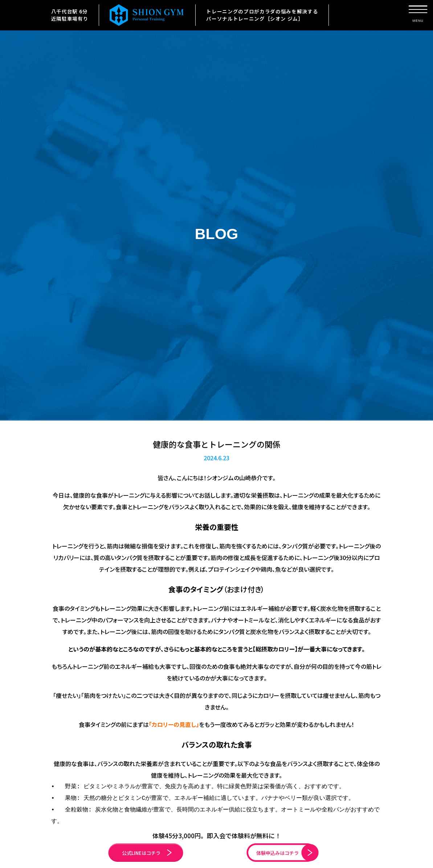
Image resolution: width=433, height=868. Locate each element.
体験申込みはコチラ (275, 850)
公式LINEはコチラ (157, 850)
